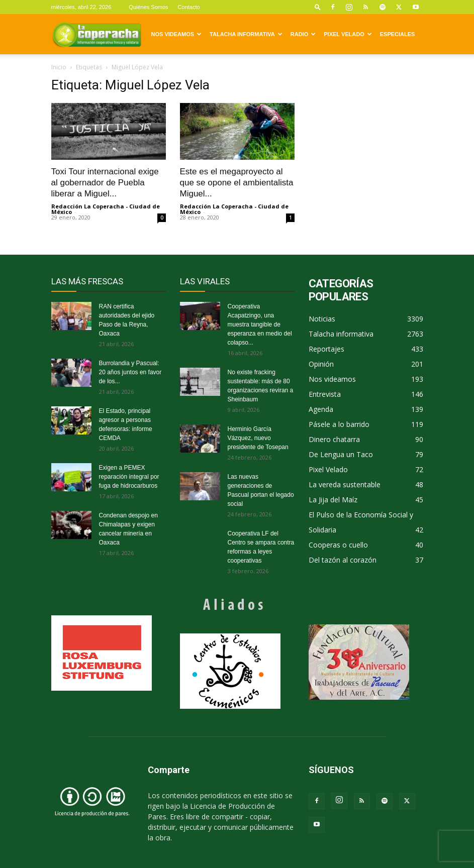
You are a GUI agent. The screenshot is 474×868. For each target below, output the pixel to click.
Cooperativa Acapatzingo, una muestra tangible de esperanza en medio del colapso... (260, 324)
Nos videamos (177, 34)
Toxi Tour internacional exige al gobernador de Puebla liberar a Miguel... (105, 183)
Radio (303, 34)
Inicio (59, 67)
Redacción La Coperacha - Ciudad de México (106, 209)
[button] (318, 7)
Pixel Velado (348, 34)
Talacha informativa (246, 34)
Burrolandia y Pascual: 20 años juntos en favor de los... (130, 372)
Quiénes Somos (148, 7)
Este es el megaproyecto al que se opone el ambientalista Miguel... (237, 183)
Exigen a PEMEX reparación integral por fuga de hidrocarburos (129, 477)
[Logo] (97, 34)
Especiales (398, 34)
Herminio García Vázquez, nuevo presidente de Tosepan (258, 438)
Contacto (189, 7)
